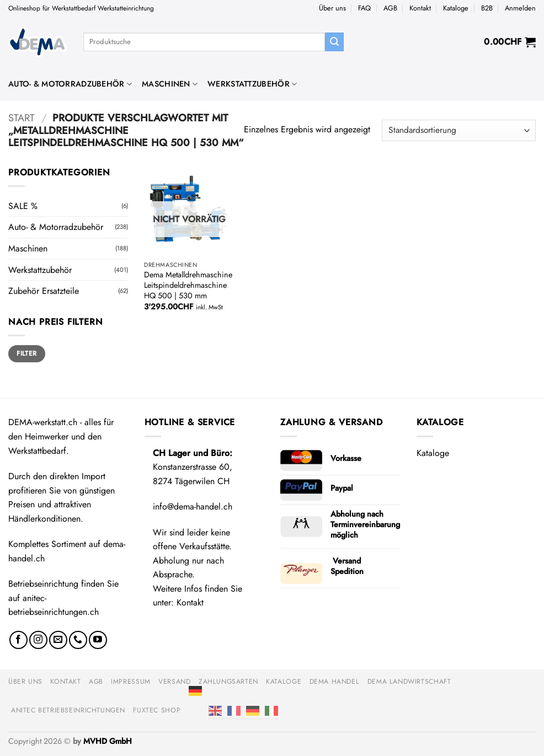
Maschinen (170, 84)
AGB (390, 8)
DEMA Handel (335, 682)
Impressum (131, 682)
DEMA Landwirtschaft (409, 682)
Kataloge (456, 8)
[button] (520, 8)
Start (22, 118)
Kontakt (420, 8)
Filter (26, 353)
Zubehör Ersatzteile (44, 291)
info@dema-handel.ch (193, 506)
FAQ (364, 8)
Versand (174, 682)
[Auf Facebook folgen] (18, 640)
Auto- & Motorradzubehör (70, 84)
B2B (487, 8)
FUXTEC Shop (157, 710)
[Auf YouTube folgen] (98, 640)
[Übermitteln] (334, 42)
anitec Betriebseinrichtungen (68, 710)
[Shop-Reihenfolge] (459, 130)
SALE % (23, 206)
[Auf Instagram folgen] (38, 640)
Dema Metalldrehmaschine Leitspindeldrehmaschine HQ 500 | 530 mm (188, 285)
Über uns (332, 8)
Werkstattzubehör (252, 84)
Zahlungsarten (228, 682)
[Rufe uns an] (78, 640)
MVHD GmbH (108, 741)
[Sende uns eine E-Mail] (58, 640)
